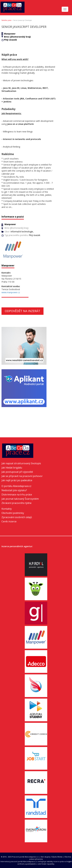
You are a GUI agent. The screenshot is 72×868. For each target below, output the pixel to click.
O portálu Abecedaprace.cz (16, 486)
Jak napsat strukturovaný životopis (21, 463)
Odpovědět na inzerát (22, 311)
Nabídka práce (6, 20)
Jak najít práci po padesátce (17, 480)
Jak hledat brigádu (12, 468)
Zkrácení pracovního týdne (16, 503)
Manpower (10, 34)
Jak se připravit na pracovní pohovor (22, 476)
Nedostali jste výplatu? (14, 490)
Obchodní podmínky (13, 513)
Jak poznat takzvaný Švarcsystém (20, 499)
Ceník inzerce (9, 521)
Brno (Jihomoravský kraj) (17, 37)
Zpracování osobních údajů (17, 517)
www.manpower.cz (11, 292)
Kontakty (7, 509)
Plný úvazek (10, 40)
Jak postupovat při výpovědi (17, 472)
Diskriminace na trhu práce (17, 495)
